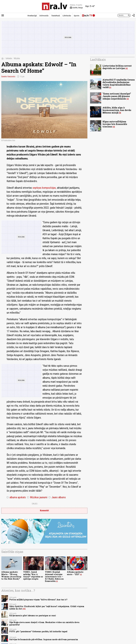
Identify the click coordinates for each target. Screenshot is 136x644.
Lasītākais (98, 60)
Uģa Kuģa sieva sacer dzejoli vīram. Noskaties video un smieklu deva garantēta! (44, 623)
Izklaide (9, 58)
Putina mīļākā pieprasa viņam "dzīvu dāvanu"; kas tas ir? (38, 600)
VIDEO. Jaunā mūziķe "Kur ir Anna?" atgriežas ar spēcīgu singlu (33, 575)
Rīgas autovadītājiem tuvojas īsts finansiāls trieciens (115, 124)
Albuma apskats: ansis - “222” (75, 573)
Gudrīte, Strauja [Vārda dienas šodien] (76, 8)
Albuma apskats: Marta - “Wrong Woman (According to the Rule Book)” (11, 575)
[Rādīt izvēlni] (3, 15)
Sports (77, 16)
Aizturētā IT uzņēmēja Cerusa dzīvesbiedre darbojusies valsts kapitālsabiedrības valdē (119, 84)
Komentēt (44, 511)
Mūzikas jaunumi (37, 497)
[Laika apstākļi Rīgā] (90, 6)
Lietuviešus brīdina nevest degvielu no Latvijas (117, 67)
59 (24, 609)
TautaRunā (56, 16)
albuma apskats (16, 497)
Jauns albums (57, 497)
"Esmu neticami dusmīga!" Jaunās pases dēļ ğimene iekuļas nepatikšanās (117, 96)
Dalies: (35, 504)
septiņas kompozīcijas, (45, 188)
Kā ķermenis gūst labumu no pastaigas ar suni (33, 616)
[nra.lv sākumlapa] (55, 6)
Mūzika (17, 58)
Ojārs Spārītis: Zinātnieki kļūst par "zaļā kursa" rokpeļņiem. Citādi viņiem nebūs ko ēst (47, 607)
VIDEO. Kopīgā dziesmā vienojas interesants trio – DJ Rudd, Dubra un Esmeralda (54, 577)
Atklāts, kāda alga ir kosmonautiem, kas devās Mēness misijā (117, 110)
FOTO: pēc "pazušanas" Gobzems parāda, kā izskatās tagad (38, 631)
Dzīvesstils (44, 16)
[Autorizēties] (133, 15)
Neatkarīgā (32, 16)
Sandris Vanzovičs (8, 77)
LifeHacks (67, 16)
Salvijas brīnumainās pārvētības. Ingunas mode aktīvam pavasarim (44, 639)
